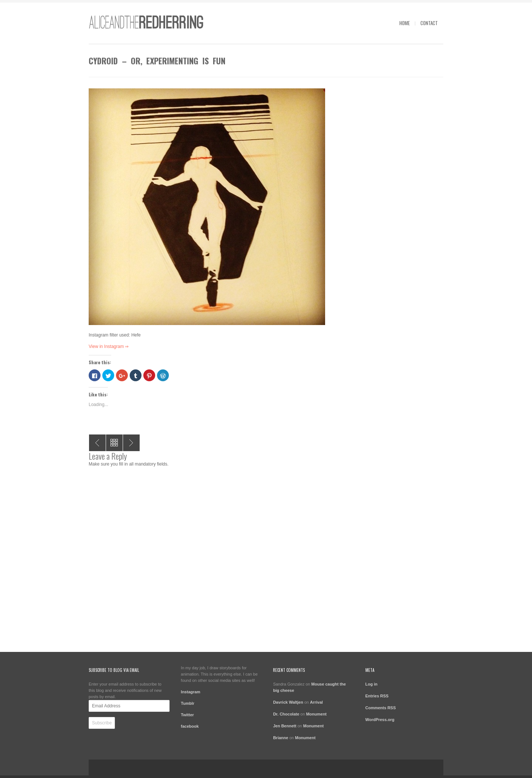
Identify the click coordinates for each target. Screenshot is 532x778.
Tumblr (188, 703)
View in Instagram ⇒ (109, 346)
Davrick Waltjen (288, 702)
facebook (190, 726)
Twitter (187, 715)
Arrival (316, 702)
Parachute (97, 443)
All (114, 443)
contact (429, 23)
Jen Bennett (285, 726)
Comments (381, 708)
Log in (371, 684)
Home (405, 23)
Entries (377, 696)
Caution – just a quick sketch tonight (131, 443)
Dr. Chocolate (286, 714)
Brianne (281, 738)
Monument (316, 714)
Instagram (191, 692)
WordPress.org (380, 720)
